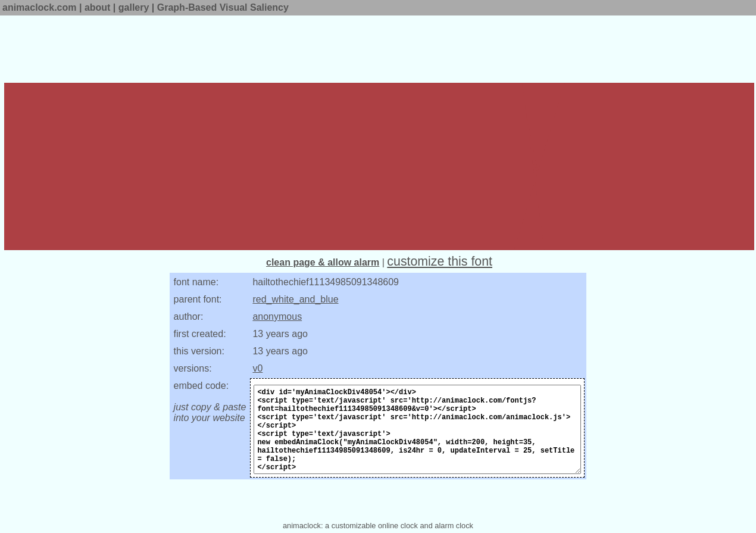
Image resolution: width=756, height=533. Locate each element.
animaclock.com (40, 7)
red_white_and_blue (295, 299)
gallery (134, 7)
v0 (257, 368)
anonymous (277, 317)
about (98, 7)
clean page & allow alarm (323, 262)
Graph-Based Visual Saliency (223, 7)
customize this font (440, 261)
